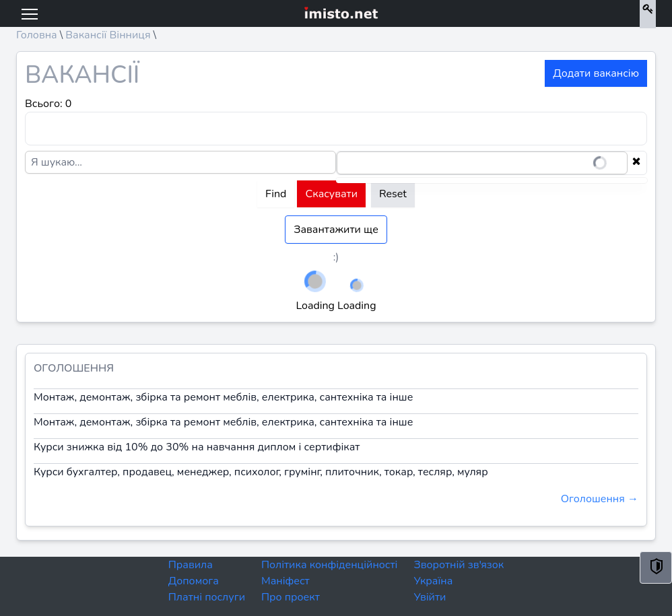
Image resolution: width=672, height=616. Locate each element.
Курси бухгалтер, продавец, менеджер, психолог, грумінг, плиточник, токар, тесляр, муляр (261, 472)
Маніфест (285, 581)
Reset (393, 194)
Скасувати (331, 194)
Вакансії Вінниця (108, 35)
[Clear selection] (636, 163)
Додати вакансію (596, 73)
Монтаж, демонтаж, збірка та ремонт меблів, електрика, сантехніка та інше (223, 397)
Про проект (291, 597)
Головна (37, 35)
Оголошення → (600, 499)
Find (276, 194)
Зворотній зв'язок (459, 565)
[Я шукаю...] (180, 162)
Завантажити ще (336, 230)
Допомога (194, 581)
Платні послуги (207, 597)
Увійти (430, 597)
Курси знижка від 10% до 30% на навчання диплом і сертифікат (197, 447)
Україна (433, 581)
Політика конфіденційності (329, 565)
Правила (191, 565)
